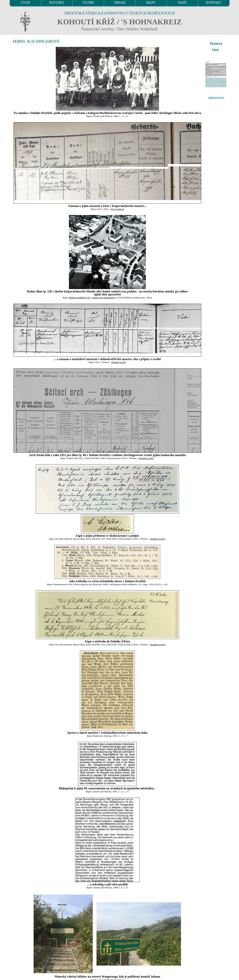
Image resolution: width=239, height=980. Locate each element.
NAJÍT (182, 3)
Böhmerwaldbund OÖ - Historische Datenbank (92, 298)
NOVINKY (57, 3)
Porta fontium (117, 209)
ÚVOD (25, 3)
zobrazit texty (216, 97)
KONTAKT (214, 3)
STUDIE (88, 3)
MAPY (151, 3)
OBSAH (119, 3)
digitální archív (119, 362)
